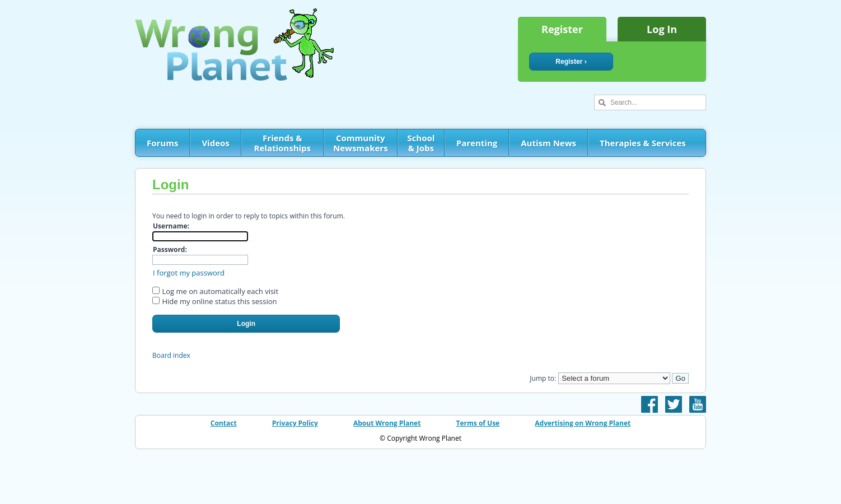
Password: (170, 249)
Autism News (548, 143)
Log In (662, 29)
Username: (171, 226)
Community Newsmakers (361, 143)
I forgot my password (189, 273)
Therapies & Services (643, 143)
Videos (215, 143)
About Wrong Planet (387, 423)
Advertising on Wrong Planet (583, 423)
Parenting (477, 143)
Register (562, 29)
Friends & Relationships (282, 143)
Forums (162, 143)
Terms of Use (478, 423)
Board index (171, 355)
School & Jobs (421, 143)
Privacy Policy (295, 423)
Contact (224, 423)
